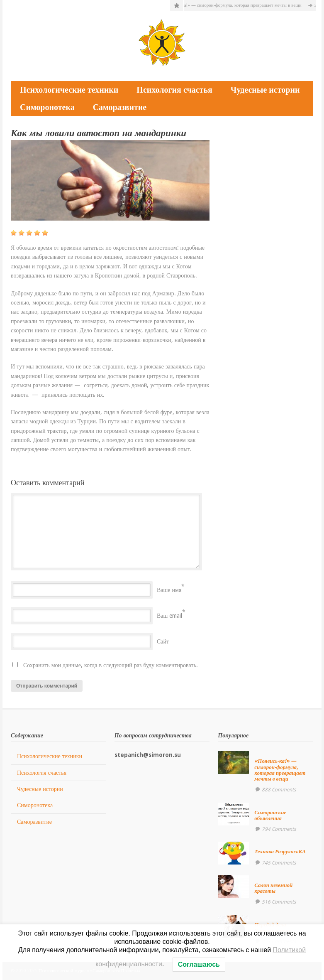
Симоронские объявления (270, 815)
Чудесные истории (265, 90)
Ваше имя (169, 590)
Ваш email (169, 616)
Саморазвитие (120, 107)
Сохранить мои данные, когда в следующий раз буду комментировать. (111, 665)
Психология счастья (174, 90)
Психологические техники (69, 90)
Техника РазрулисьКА (280, 851)
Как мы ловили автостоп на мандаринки (99, 133)
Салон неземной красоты (273, 888)
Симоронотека (47, 107)
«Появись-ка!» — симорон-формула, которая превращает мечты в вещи (234, 5)
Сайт (163, 641)
